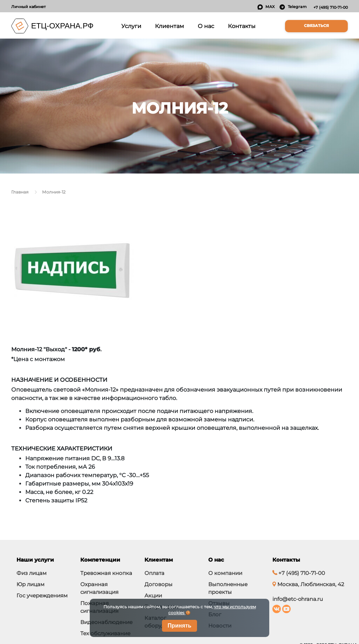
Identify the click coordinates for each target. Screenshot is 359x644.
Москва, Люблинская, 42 (308, 584)
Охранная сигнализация (99, 588)
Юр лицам (31, 584)
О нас (206, 26)
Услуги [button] (133, 25)
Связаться (316, 26)
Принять (179, 626)
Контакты (242, 26)
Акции (153, 595)
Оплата (154, 573)
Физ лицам (32, 573)
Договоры (158, 584)
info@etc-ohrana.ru (298, 599)
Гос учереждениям (42, 595)
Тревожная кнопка (106, 573)
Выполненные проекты (228, 588)
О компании (225, 573)
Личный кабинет (28, 7)
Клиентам (170, 26)
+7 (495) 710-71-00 (331, 7)
